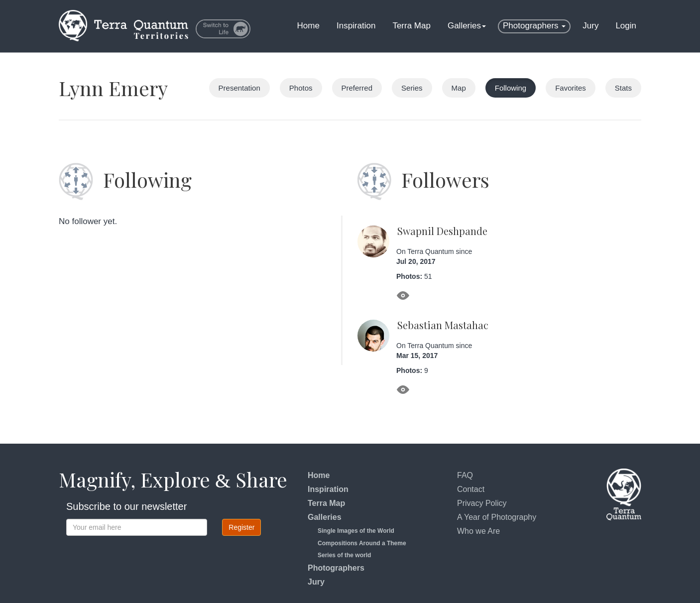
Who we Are (478, 531)
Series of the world (344, 555)
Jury (590, 26)
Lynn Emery (113, 88)
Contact (471, 489)
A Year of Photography (497, 517)
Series (412, 88)
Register (241, 527)
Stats (623, 88)
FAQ (465, 475)
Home (308, 26)
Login (626, 26)
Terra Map (411, 26)
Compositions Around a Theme (362, 543)
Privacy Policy (482, 503)
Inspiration (356, 26)
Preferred (357, 88)
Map (459, 88)
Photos (301, 88)
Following (511, 88)
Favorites (571, 88)
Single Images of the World (356, 531)
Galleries (467, 26)
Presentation (239, 88)
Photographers (534, 26)
